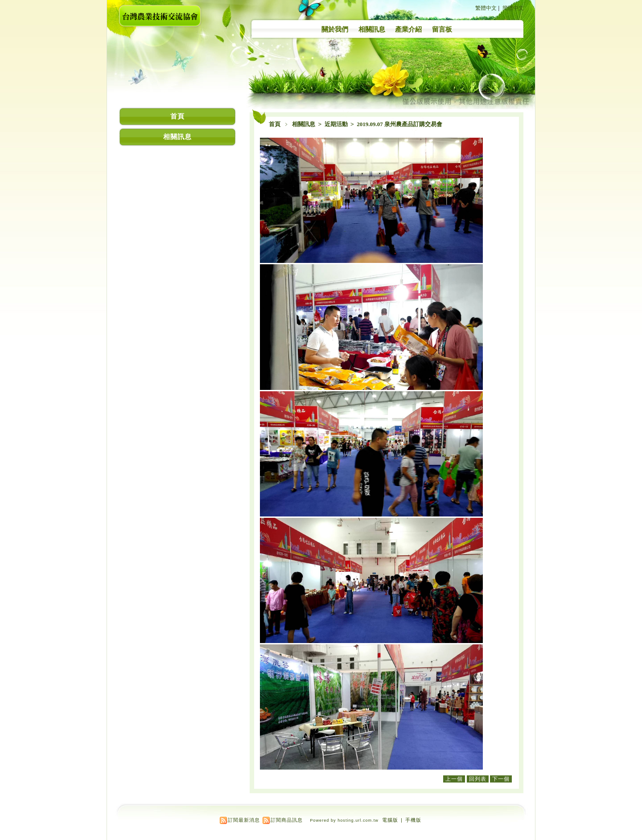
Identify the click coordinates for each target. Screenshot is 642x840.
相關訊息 (372, 29)
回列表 (478, 779)
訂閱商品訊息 (287, 820)
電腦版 (390, 820)
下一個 (501, 779)
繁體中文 (486, 8)
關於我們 (335, 29)
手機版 (413, 820)
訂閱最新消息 (244, 820)
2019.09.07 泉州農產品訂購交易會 (399, 124)
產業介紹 (408, 29)
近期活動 (337, 124)
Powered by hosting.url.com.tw (344, 820)
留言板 (442, 29)
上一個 (454, 779)
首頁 (275, 124)
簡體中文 (513, 8)
